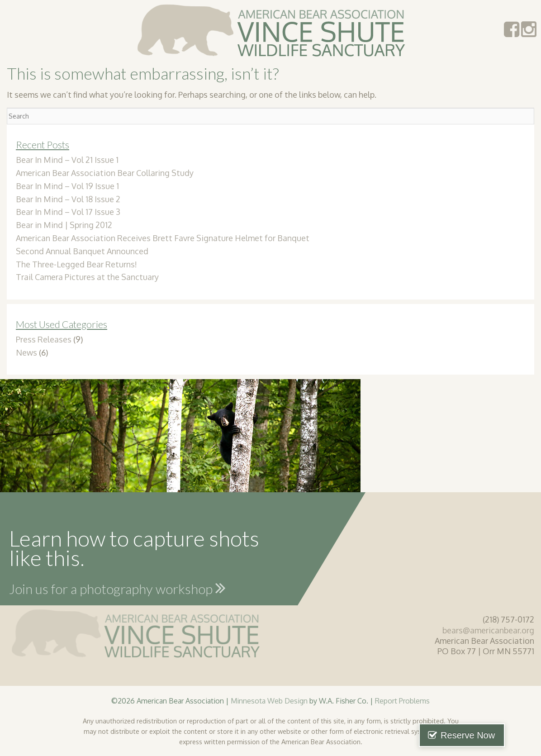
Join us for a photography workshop (117, 588)
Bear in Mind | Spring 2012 (64, 225)
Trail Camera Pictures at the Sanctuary (87, 277)
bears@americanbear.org (488, 630)
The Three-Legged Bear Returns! (76, 264)
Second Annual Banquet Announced (82, 251)
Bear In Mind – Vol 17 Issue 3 (68, 212)
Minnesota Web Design (269, 701)
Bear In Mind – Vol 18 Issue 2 (68, 199)
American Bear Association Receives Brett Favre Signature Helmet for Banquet (163, 238)
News (26, 352)
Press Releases (44, 339)
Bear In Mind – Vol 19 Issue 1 (67, 186)
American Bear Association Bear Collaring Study (105, 173)
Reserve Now (495, 735)
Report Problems (402, 701)
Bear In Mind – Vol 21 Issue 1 (67, 160)
